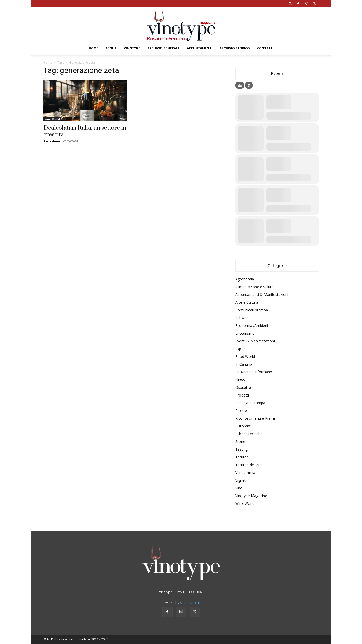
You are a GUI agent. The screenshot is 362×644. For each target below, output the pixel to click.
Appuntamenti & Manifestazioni (262, 295)
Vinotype (132, 48)
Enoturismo (245, 333)
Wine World (52, 119)
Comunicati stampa (252, 310)
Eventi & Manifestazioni (255, 341)
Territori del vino (249, 465)
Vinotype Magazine (251, 496)
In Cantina (244, 364)
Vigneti (241, 480)
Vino (239, 488)
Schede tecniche (249, 434)
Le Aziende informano (254, 372)
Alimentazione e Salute (254, 287)
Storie (240, 441)
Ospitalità (243, 387)
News (240, 380)
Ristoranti (243, 426)
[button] (290, 3)
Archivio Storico (235, 48)
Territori (242, 457)
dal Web (242, 318)
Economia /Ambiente (253, 325)
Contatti (265, 48)
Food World (245, 356)
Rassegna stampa (250, 403)
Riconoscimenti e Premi (255, 418)
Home (94, 48)
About (111, 48)
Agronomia (245, 279)
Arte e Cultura (247, 302)
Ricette (241, 411)
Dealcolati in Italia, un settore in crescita (85, 131)
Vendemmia (245, 472)
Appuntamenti (200, 48)
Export (241, 349)
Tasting (242, 449)
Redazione (52, 141)
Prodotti (242, 395)
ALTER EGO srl (190, 603)
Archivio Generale (163, 48)
